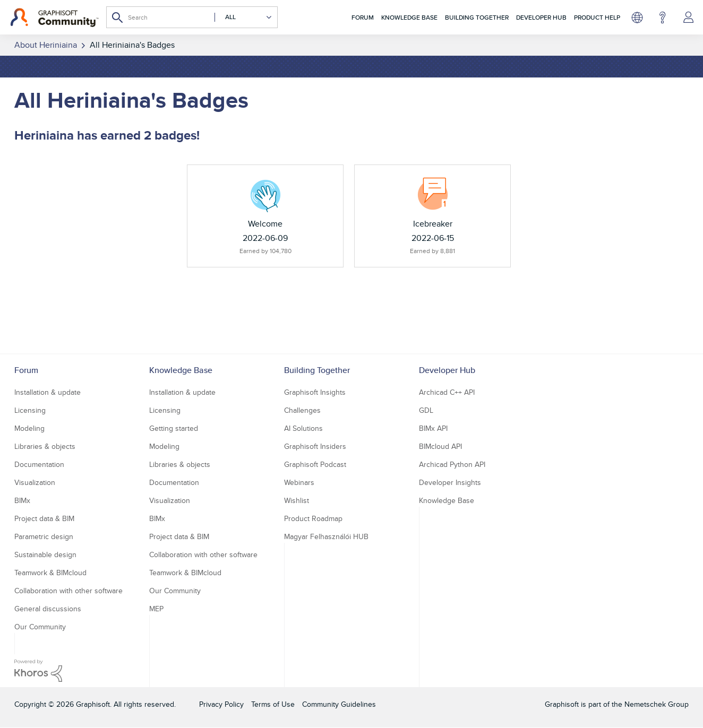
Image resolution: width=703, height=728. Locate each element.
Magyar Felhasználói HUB (326, 536)
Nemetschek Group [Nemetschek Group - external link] (657, 704)
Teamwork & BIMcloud (50, 573)
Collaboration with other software (68, 591)
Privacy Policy (221, 704)
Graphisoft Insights (315, 392)
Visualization (35, 482)
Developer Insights (450, 482)
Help (662, 18)
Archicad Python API (452, 464)
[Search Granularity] (243, 17)
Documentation (39, 464)
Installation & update (48, 392)
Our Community (40, 627)
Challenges (302, 410)
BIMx (22, 500)
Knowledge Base (409, 17)
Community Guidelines (339, 704)
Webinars (299, 482)
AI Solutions (303, 428)
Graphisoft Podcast (315, 464)
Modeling (29, 428)
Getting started (174, 428)
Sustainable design (45, 554)
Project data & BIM (44, 518)
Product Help (597, 17)
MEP (156, 609)
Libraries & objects (45, 446)
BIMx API (433, 428)
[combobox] (192, 17)
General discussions (48, 609)
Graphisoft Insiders (315, 446)
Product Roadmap (313, 518)
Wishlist (297, 500)
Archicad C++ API (447, 392)
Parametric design (44, 536)
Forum (363, 17)
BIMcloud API (440, 446)
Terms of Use (273, 704)
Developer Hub (541, 17)
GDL (426, 410)
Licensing (30, 410)
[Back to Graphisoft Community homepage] (54, 18)
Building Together (477, 17)
